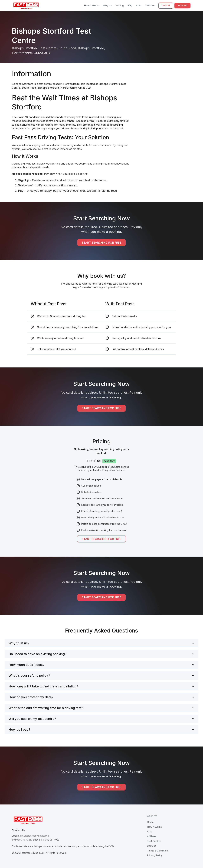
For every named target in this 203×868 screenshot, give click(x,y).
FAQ (130, 5)
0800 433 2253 (24, 840)
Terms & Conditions (158, 851)
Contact (151, 846)
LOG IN (166, 5)
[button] (101, 643)
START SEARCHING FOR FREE (101, 243)
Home (150, 822)
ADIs (138, 5)
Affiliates (150, 5)
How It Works (92, 5)
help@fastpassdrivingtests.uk (34, 836)
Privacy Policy (155, 855)
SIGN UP (182, 5)
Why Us (107, 5)
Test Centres (154, 841)
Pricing (120, 5)
